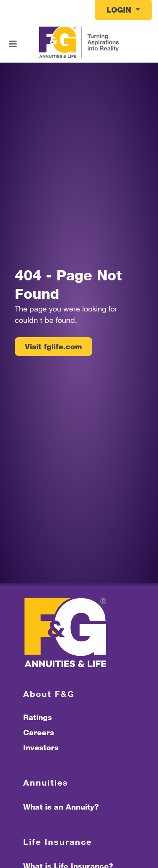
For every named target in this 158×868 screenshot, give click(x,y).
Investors (41, 747)
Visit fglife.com (54, 346)
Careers (39, 732)
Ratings (37, 717)
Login (120, 10)
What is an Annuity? (61, 807)
